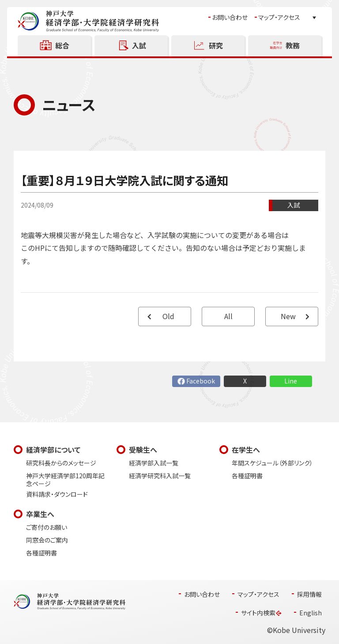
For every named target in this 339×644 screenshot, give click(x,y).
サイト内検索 (258, 613)
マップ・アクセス (279, 17)
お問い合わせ (230, 17)
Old (168, 316)
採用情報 (309, 594)
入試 (294, 205)
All (228, 316)
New (288, 316)
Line (291, 381)
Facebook (201, 381)
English (311, 613)
